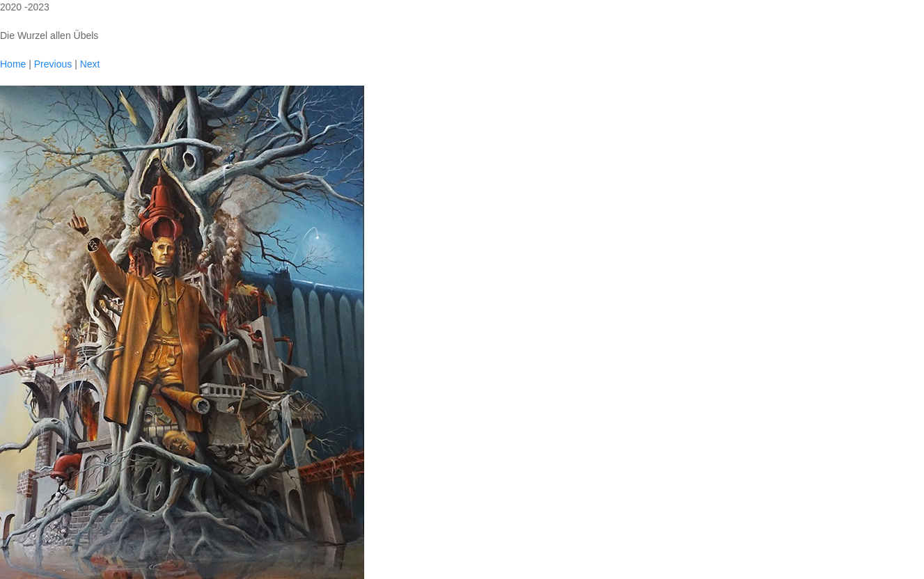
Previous (53, 64)
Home (13, 64)
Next (90, 64)
